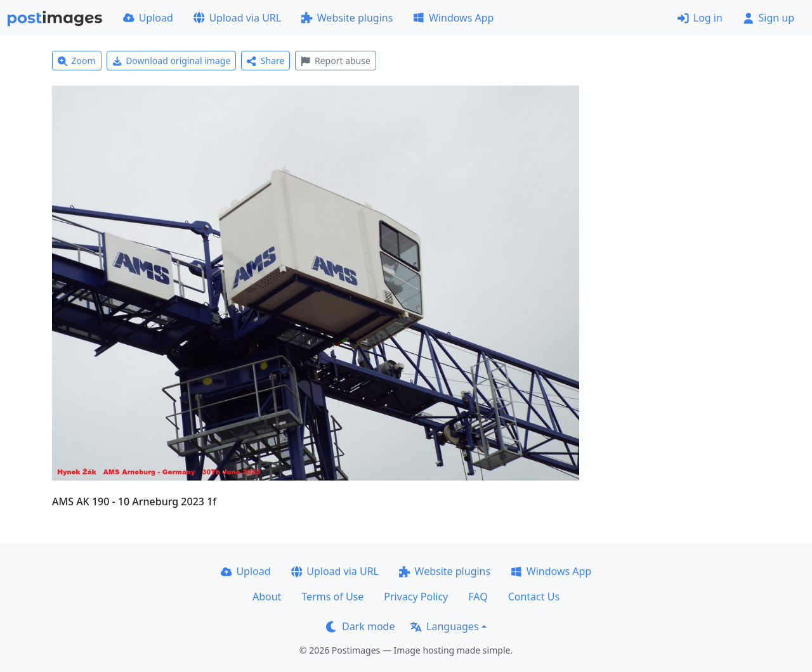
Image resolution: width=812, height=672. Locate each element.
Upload (148, 18)
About (267, 597)
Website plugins (347, 18)
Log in (700, 18)
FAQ (478, 597)
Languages (444, 626)
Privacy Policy (416, 597)
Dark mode (360, 626)
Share (265, 61)
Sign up (769, 18)
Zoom (77, 61)
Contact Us (534, 597)
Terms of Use (332, 597)
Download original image (172, 61)
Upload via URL (237, 18)
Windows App (453, 18)
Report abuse (335, 61)
